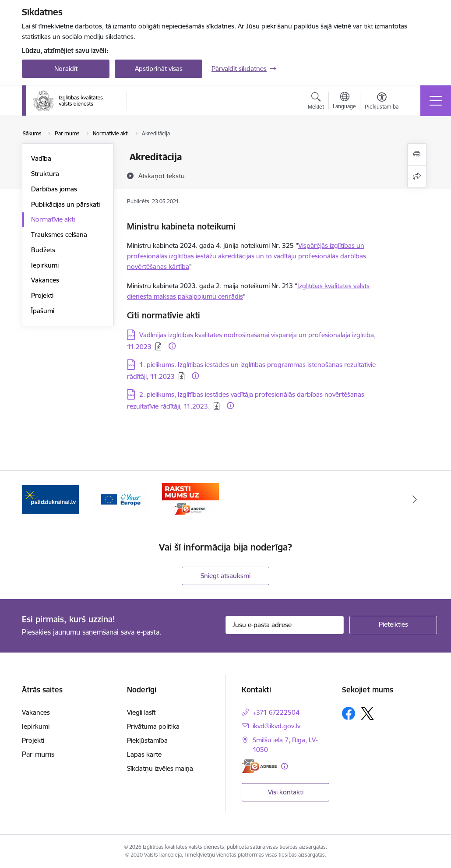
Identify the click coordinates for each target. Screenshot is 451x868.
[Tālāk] (415, 499)
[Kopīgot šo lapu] (417, 176)
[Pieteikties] (393, 625)
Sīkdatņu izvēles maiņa (160, 768)
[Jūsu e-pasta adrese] (285, 625)
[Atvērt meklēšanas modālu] (316, 102)
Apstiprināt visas (159, 69)
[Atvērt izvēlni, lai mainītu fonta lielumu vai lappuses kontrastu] (382, 102)
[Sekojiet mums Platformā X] (367, 713)
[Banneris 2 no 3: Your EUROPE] (120, 499)
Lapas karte (144, 754)
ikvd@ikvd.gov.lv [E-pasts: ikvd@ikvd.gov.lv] (277, 726)
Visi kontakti (286, 792)
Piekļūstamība (147, 740)
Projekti (42, 295)
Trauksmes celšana (59, 235)
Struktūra (45, 174)
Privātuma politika (153, 726)
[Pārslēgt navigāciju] (436, 101)
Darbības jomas (54, 189)
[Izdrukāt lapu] (417, 154)
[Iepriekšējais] (36, 499)
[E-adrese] (259, 766)
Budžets (43, 250)
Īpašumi (43, 311)
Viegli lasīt (141, 712)
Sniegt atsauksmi (225, 576)
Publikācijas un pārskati (65, 204)
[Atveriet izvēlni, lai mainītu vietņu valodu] (344, 102)
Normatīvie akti (53, 219)
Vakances (45, 280)
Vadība (41, 158)
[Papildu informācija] (172, 346)
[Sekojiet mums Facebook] (349, 713)
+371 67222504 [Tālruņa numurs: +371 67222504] (276, 712)
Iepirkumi (45, 265)
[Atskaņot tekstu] (162, 176)
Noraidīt (66, 69)
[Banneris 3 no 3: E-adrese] (190, 499)
